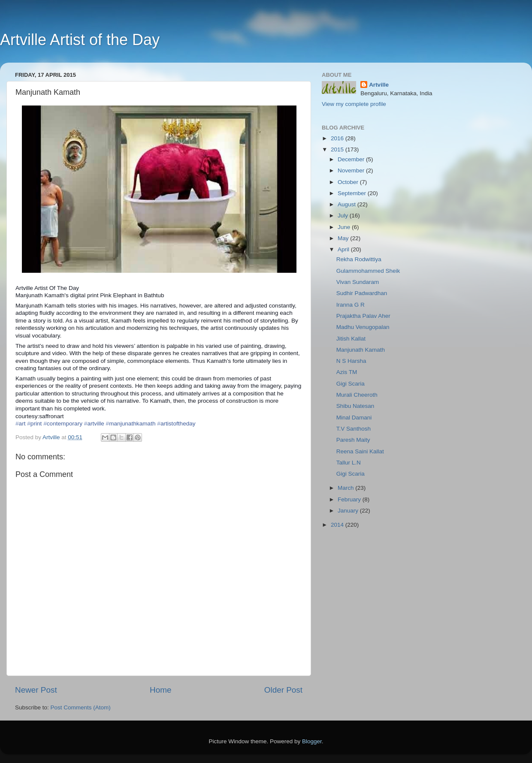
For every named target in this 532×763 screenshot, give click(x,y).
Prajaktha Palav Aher (363, 316)
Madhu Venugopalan (363, 327)
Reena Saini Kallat (360, 451)
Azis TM (347, 372)
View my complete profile (354, 104)
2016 (338, 138)
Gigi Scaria (351, 384)
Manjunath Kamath (361, 350)
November (352, 170)
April (344, 249)
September (353, 193)
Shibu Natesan (355, 406)
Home (160, 690)
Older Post (283, 690)
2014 (338, 525)
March (346, 488)
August (348, 204)
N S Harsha (351, 361)
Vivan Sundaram (358, 282)
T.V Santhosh (354, 429)
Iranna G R (351, 305)
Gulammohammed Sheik (368, 271)
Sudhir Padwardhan (362, 293)
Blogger (312, 741)
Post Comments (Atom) (81, 707)
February (350, 499)
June (345, 227)
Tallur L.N (349, 463)
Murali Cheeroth (357, 395)
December (352, 159)
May (344, 238)
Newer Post (36, 690)
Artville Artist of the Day (80, 40)
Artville (379, 85)
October (349, 182)
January (349, 511)
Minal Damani (354, 418)
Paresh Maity (353, 440)
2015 (338, 149)
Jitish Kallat (351, 339)
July (344, 216)
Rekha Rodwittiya (359, 259)
